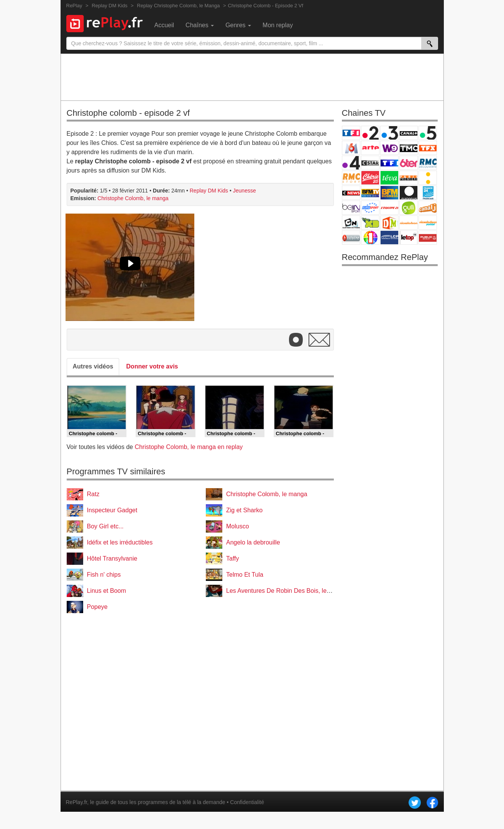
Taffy (233, 558)
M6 (351, 148)
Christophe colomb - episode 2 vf (128, 113)
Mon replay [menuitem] (278, 25)
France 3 (389, 133)
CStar (370, 163)
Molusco (238, 526)
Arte (370, 148)
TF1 (351, 133)
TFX (428, 148)
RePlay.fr (77, 802)
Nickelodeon (409, 223)
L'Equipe (389, 208)
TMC (409, 148)
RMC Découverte (428, 163)
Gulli (409, 208)
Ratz (93, 494)
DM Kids (389, 223)
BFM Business (389, 193)
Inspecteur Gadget (112, 510)
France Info (428, 178)
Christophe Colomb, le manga (133, 198)
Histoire (351, 238)
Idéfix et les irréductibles (120, 542)
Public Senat (428, 238)
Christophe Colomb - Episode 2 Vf (266, 6)
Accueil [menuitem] (164, 25)
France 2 (370, 133)
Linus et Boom (107, 591)
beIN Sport (351, 208)
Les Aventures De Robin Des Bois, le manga (286, 591)
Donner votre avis (152, 366)
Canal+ (409, 133)
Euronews (409, 193)
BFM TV (370, 193)
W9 (389, 148)
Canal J (428, 208)
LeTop (409, 238)
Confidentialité (247, 802)
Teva (389, 178)
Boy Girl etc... (105, 526)
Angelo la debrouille (253, 542)
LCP (389, 238)
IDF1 (370, 238)
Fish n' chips (104, 575)
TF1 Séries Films (389, 163)
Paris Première (409, 178)
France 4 (351, 163)
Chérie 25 (370, 178)
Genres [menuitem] (238, 25)
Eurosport (370, 208)
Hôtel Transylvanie (112, 558)
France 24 (428, 193)
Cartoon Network (351, 223)
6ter (409, 163)
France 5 (428, 133)
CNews (351, 193)
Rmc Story (351, 178)
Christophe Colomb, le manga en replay (189, 447)
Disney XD (370, 223)
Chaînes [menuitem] (200, 25)
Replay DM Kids (209, 191)
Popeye (97, 607)
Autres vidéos (93, 366)
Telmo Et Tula (245, 575)
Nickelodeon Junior (428, 223)
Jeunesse (245, 191)
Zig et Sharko (244, 510)
